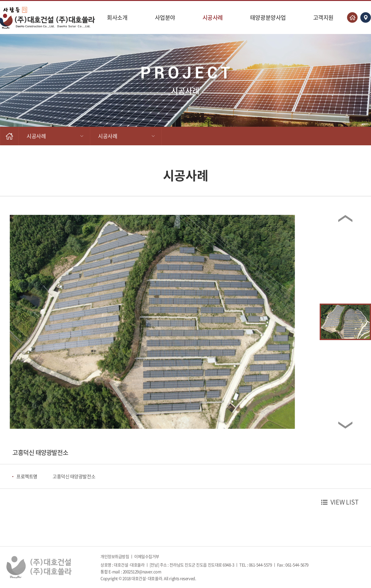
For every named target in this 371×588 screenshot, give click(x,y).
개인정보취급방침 (115, 556)
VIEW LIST (345, 502)
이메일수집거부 (147, 556)
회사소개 (117, 17)
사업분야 (165, 17)
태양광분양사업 (268, 17)
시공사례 (213, 17)
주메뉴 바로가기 (0, 0)
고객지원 (323, 17)
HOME (9, 136)
